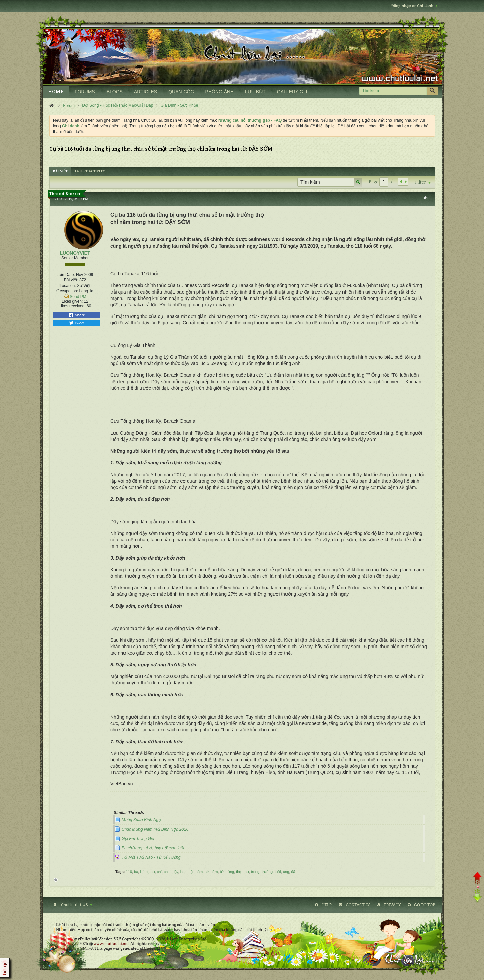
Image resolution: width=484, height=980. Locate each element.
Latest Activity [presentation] (90, 171)
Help (327, 905)
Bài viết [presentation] (60, 171)
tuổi (278, 872)
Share (77, 315)
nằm (199, 872)
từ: (222, 872)
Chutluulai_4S (76, 905)
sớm (214, 872)
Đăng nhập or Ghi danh (414, 6)
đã (293, 872)
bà (136, 872)
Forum (69, 106)
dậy (176, 872)
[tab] (60, 171)
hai (183, 872)
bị (147, 872)
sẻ (207, 872)
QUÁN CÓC (181, 92)
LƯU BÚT (255, 92)
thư (246, 872)
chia (167, 872)
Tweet (77, 323)
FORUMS (85, 92)
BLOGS (115, 92)
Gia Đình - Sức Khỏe (179, 105)
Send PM (78, 297)
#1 (426, 198)
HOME (56, 92)
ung (286, 872)
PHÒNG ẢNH (219, 92)
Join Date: (66, 275)
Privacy (392, 905)
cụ (153, 872)
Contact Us (358, 905)
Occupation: (67, 291)
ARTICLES (146, 92)
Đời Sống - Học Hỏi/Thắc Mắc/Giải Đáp (117, 105)
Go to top (425, 905)
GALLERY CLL (293, 92)
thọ (239, 872)
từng (230, 872)
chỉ (159, 872)
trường (267, 872)
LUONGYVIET (75, 253)
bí (142, 872)
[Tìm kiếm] (393, 91)
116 (129, 872)
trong (255, 872)
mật (190, 872)
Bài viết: (71, 280)
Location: (68, 286)
